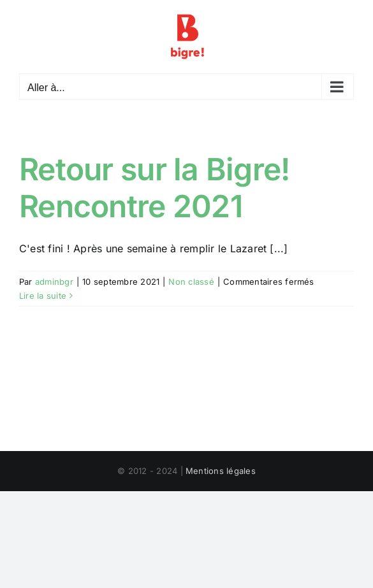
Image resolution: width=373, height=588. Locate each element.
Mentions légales (221, 471)
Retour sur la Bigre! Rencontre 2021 (155, 188)
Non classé (191, 282)
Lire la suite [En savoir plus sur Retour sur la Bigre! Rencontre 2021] (43, 296)
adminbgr (54, 282)
